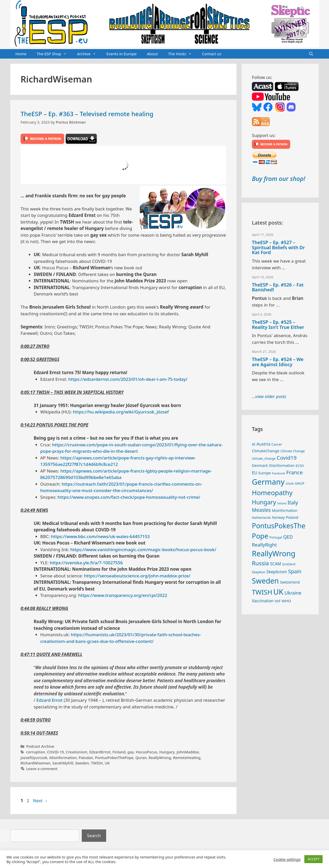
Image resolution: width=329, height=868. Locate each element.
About (152, 54)
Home (21, 54)
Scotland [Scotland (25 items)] (289, 564)
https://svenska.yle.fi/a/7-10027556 (86, 563)
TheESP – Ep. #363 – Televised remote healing (87, 114)
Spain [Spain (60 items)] (295, 571)
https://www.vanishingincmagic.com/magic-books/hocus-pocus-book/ (143, 550)
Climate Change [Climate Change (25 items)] (293, 451)
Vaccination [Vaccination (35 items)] (263, 601)
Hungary (167, 752)
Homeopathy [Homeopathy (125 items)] (272, 493)
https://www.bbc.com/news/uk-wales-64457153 (100, 536)
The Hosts (182, 54)
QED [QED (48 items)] (288, 537)
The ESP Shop (54, 54)
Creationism (76, 752)
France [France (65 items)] (295, 472)
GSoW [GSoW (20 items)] (290, 483)
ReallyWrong (160, 758)
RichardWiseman (35, 763)
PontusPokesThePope (114, 758)
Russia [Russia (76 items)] (260, 563)
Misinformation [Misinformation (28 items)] (285, 510)
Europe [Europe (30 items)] (265, 473)
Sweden (82, 763)
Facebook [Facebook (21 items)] (278, 473)
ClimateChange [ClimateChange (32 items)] (266, 451)
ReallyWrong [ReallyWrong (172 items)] (274, 553)
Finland (119, 752)
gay (131, 752)
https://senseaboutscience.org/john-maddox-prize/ (137, 576)
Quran (141, 758)
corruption (36, 752)
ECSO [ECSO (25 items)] (300, 466)
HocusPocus (147, 752)
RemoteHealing (187, 758)
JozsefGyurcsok (34, 758)
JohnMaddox (188, 752)
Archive (89, 54)
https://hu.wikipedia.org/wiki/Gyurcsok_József (121, 412)
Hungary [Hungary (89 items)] (264, 502)
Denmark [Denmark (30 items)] (260, 465)
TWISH (97, 763)
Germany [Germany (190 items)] (268, 482)
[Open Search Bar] (311, 54)
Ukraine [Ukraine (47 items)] (293, 593)
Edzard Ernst (50, 700)
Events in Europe (122, 54)
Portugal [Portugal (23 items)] (276, 537)
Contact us (212, 54)
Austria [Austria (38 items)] (263, 444)
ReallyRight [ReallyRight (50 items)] (264, 545)
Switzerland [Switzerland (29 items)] (290, 582)
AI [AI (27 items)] (254, 444)
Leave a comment (42, 769)
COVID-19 (56, 752)
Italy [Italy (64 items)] (293, 502)
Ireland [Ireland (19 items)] (282, 503)
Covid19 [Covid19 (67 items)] (287, 458)
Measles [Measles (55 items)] (261, 510)
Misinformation (63, 758)
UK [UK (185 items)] (278, 592)
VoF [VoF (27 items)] (277, 601)
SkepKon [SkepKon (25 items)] (259, 572)
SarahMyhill (63, 763)
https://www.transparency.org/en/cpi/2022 (123, 595)
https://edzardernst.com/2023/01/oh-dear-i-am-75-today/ (128, 379)
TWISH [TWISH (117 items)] (262, 592)
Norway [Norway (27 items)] (278, 518)
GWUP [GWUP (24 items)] (300, 483)
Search (94, 835)
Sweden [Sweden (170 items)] (265, 581)
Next (40, 801)
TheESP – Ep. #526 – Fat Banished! (278, 287)
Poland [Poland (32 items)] (292, 517)
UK (107, 763)
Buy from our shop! (278, 178)
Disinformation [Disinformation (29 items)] (282, 465)
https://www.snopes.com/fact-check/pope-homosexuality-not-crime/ (129, 497)
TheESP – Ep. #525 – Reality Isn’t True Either (278, 325)
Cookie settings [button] (287, 859)
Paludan (86, 758)
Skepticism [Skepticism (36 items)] (277, 572)
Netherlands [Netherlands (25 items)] (261, 518)
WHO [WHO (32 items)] (286, 601)
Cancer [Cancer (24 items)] (277, 444)
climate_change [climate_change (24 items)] (264, 459)
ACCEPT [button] (313, 859)
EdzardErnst (100, 752)
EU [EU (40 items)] (255, 473)
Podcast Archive (40, 746)
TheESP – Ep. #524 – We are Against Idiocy (278, 362)
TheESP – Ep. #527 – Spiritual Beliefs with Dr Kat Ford (278, 247)
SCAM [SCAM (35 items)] (275, 564)
